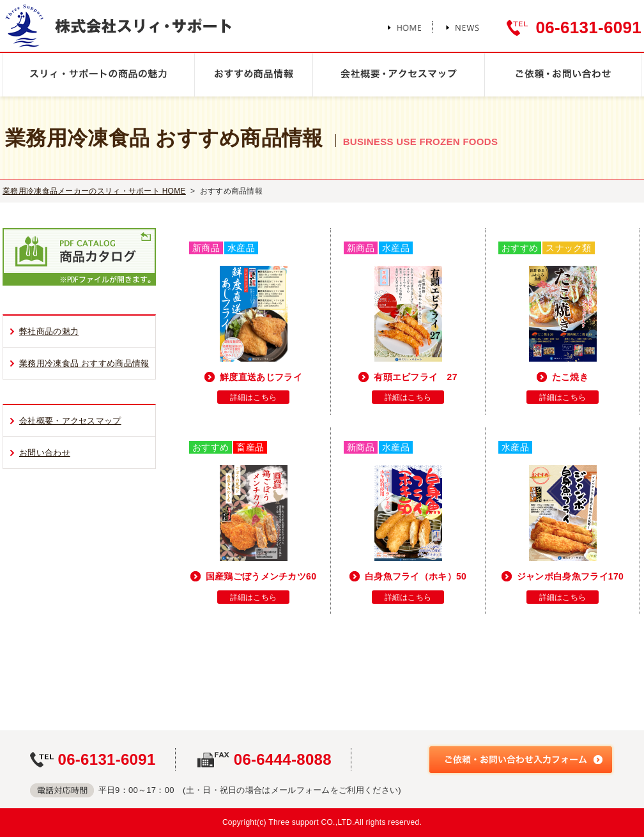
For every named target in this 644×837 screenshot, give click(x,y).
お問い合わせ (45, 453)
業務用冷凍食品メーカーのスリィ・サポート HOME (94, 191)
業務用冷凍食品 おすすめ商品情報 (84, 363)
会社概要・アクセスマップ (70, 421)
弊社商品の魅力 (49, 331)
